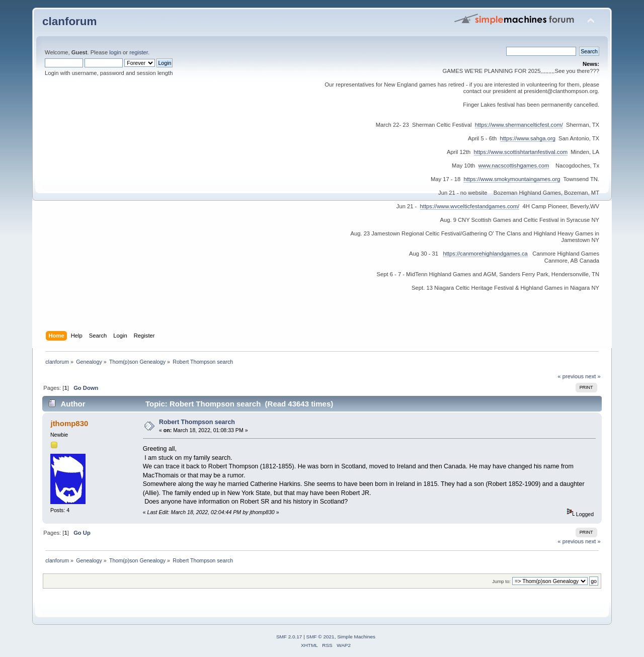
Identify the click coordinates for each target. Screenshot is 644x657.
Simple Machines (356, 637)
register (139, 52)
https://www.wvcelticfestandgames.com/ (470, 206)
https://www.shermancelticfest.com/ (519, 125)
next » (593, 376)
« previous (571, 376)
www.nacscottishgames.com (514, 166)
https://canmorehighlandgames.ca (485, 254)
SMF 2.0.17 (289, 637)
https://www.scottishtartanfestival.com (521, 152)
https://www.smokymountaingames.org (512, 179)
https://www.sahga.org (528, 138)
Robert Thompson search (197, 422)
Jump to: (501, 581)
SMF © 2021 (320, 637)
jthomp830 (69, 423)
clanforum (70, 21)
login (115, 52)
